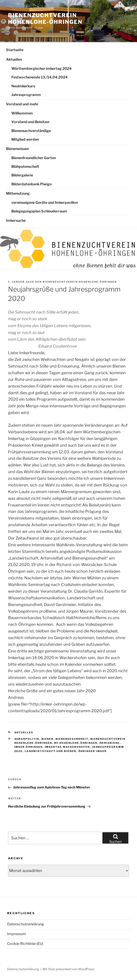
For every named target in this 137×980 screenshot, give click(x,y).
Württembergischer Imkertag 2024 (42, 69)
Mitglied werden (25, 139)
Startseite (15, 50)
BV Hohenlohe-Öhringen (76, 743)
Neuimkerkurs (23, 86)
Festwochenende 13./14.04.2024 (39, 77)
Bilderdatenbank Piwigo (32, 184)
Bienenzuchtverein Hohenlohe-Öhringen (45, 19)
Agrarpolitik (27, 739)
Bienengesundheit (72, 739)
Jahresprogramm (26, 95)
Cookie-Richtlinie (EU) (25, 944)
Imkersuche (16, 221)
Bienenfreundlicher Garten (34, 158)
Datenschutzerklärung (26, 924)
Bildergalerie (22, 175)
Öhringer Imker (93, 751)
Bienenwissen (17, 149)
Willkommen (22, 113)
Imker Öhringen (29, 747)
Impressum (17, 934)
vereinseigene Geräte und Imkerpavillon (45, 203)
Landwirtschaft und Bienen (51, 751)
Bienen (48, 739)
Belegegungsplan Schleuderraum (39, 211)
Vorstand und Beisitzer (31, 122)
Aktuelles (14, 59)
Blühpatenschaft (25, 167)
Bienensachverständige (31, 131)
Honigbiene (110, 743)
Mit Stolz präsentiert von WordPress (68, 969)
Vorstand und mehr (22, 104)
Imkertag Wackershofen (67, 747)
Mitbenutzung (18, 193)
